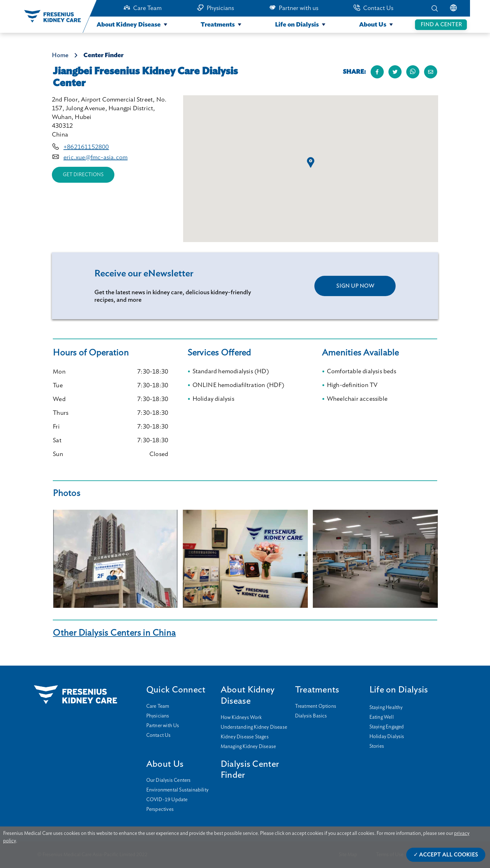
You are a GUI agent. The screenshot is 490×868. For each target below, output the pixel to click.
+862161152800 (86, 147)
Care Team (147, 8)
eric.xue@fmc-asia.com (95, 157)
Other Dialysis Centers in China (114, 633)
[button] (311, 162)
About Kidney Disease (129, 25)
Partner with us (299, 8)
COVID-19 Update (167, 800)
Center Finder (103, 55)
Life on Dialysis (297, 25)
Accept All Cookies (449, 855)
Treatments (218, 25)
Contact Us (378, 8)
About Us (373, 25)
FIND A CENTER (441, 25)
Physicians (220, 8)
